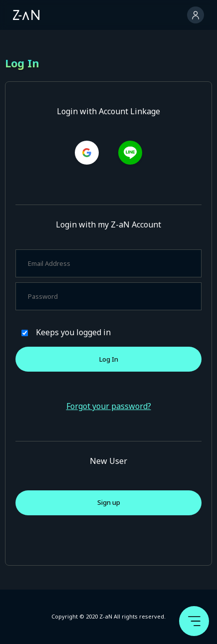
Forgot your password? (109, 406)
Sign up (109, 502)
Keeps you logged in (73, 332)
